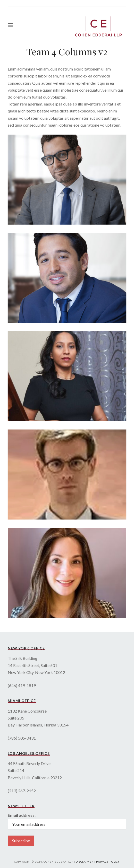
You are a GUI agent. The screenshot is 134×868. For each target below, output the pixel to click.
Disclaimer (85, 862)
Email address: (22, 815)
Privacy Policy (108, 862)
